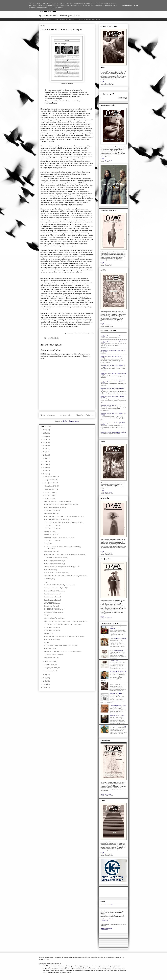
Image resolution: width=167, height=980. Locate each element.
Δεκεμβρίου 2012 (50, 477)
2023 (45, 439)
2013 (45, 471)
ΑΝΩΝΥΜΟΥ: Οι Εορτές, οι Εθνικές (56, 558)
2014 (45, 468)
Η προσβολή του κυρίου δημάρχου (118, 705)
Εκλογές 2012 (49, 633)
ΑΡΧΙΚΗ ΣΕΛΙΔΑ (46, 19)
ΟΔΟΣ (102, 82)
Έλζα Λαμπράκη (49, 579)
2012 (45, 474)
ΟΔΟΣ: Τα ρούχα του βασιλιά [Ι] (55, 564)
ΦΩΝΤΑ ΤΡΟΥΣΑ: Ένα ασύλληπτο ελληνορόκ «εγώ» (61, 504)
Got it (136, 5)
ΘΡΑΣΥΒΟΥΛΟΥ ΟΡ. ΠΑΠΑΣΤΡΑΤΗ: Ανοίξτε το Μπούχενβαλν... (65, 555)
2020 (45, 449)
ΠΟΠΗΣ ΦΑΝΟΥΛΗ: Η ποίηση (54, 609)
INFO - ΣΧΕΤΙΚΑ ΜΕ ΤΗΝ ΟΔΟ (65, 19)
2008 (45, 684)
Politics (47, 642)
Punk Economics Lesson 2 (53, 597)
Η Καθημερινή (104, 920)
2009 (45, 681)
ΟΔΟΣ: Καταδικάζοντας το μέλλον (55, 507)
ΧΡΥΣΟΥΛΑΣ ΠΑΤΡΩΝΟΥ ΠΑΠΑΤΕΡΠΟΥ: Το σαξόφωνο (63, 624)
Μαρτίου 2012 (49, 665)
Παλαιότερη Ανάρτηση (85, 415)
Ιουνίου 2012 (49, 495)
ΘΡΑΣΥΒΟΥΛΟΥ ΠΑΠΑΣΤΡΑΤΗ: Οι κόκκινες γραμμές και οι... (65, 636)
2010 (45, 678)
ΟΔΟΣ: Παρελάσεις (50, 570)
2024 (45, 436)
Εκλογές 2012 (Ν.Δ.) (51, 531)
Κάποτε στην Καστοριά (52, 513)
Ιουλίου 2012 (49, 492)
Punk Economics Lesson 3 (53, 600)
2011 (45, 675)
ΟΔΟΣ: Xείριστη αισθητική (116, 650)
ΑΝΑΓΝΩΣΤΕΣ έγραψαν (52, 510)
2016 (45, 461)
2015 (45, 464)
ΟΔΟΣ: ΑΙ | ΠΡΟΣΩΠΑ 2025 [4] (118, 639)
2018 (45, 455)
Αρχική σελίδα (66, 415)
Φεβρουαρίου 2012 (51, 668)
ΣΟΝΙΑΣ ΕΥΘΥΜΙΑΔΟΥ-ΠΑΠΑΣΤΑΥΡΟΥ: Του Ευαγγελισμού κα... (66, 576)
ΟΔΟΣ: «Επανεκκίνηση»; (52, 639)
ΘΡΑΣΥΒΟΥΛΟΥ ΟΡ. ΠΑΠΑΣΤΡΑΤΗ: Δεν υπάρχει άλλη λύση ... (65, 516)
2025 (45, 433)
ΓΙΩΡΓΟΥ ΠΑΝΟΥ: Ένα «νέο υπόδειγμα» (58, 501)
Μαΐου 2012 (49, 499)
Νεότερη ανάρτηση (48, 415)
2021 (45, 446)
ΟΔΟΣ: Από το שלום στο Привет (55, 618)
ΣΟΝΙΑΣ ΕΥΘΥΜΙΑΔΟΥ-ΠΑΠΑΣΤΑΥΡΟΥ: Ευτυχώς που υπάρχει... (66, 621)
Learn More (127, 5)
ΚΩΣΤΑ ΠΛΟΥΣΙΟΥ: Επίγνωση (54, 591)
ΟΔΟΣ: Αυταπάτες (50, 648)
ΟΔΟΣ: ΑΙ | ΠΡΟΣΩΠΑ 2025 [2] (118, 671)
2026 (45, 430)
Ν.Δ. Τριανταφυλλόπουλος (107, 919)
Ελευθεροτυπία (104, 930)
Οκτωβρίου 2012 (50, 483)
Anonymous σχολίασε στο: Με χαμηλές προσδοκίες (113, 432)
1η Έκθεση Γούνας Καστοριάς (54, 655)
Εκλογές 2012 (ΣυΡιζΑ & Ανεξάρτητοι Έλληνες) (59, 538)
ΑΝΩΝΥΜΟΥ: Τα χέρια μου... (54, 612)
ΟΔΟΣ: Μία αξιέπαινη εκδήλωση (118, 661)
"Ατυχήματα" (48, 544)
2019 (45, 452)
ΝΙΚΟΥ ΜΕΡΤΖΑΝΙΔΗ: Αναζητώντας (56, 573)
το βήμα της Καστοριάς (106, 83)
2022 (45, 443)
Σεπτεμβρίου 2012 (51, 486)
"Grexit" (47, 615)
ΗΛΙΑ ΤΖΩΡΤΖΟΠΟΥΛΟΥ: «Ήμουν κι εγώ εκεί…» (61, 585)
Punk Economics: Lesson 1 (53, 594)
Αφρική (47, 582)
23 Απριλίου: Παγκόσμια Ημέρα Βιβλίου (57, 588)
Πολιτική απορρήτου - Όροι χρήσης (89, 19)
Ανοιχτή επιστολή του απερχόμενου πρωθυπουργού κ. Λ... (62, 567)
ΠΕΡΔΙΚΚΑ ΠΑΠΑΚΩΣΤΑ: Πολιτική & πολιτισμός (61, 645)
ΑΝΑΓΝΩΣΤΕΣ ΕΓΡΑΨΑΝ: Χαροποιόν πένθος (117, 694)
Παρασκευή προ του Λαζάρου (117, 716)
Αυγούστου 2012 (50, 489)
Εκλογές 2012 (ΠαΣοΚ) (52, 534)
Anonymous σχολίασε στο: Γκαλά (109, 406)
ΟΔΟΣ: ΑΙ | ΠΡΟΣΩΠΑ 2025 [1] (118, 726)
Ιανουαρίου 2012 (50, 671)
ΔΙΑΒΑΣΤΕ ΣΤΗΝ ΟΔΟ (116, 683)
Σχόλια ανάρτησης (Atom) (71, 421)
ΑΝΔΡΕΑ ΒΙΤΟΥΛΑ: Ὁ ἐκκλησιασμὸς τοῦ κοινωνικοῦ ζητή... (64, 522)
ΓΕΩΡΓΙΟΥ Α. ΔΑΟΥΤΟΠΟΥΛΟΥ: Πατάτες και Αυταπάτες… (64, 652)
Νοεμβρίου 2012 (50, 480)
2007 (45, 687)
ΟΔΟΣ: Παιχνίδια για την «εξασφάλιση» (57, 519)
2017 (45, 458)
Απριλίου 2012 (49, 661)
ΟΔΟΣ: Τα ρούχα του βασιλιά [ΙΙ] (55, 561)
